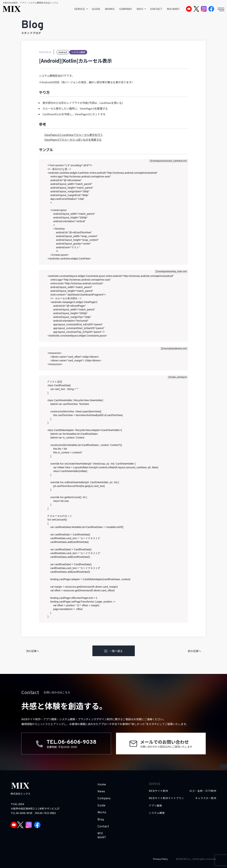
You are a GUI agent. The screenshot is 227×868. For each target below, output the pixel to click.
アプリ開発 (155, 806)
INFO (140, 9)
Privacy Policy (160, 859)
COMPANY (126, 9)
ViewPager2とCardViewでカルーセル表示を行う (74, 135)
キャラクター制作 (206, 798)
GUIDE (96, 9)
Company (104, 799)
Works (102, 813)
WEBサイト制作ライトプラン (166, 798)
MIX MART (173, 9)
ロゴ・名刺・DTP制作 (203, 791)
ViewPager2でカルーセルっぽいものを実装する (73, 139)
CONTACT (156, 9)
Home (102, 785)
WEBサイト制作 (158, 791)
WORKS (110, 9)
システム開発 (157, 813)
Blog (101, 820)
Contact (103, 827)
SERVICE (80, 9)
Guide (102, 806)
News (101, 792)
